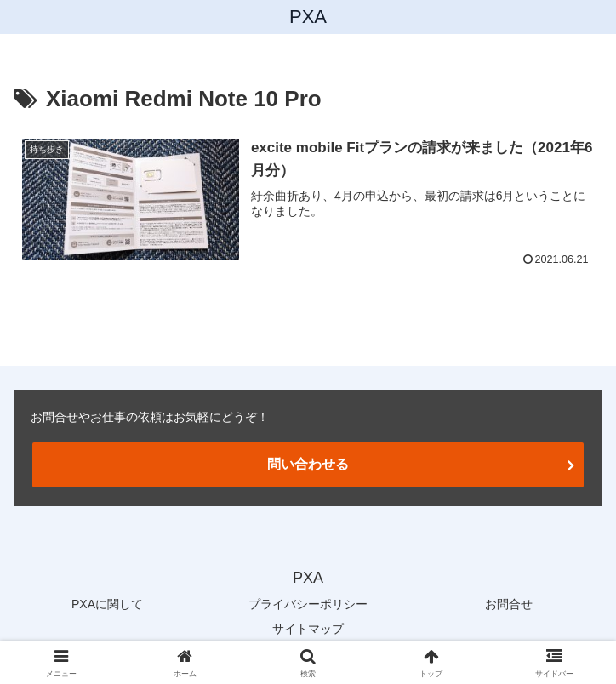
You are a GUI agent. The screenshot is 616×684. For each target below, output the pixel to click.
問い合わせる (308, 464)
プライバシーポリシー (308, 604)
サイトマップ (308, 629)
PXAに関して (107, 604)
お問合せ (509, 604)
